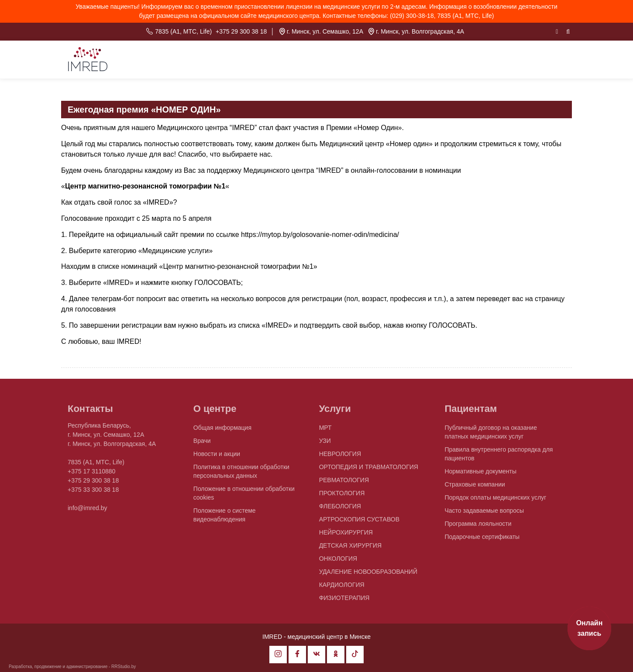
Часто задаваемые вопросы (484, 514)
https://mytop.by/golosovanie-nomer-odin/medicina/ (320, 235)
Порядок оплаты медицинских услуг (495, 501)
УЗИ (325, 444)
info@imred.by (87, 511)
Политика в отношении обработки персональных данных (241, 474)
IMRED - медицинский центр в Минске (316, 637)
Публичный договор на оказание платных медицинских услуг (490, 435)
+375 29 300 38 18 (241, 31)
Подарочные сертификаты (482, 540)
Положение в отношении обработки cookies (244, 496)
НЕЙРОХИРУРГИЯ (346, 535)
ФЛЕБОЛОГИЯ (340, 509)
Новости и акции (217, 457)
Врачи (202, 444)
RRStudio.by (124, 667)
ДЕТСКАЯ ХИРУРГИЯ (350, 549)
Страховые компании (475, 487)
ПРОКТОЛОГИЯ (342, 496)
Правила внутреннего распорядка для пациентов (499, 457)
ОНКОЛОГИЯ (338, 562)
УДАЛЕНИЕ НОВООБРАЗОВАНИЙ (368, 575)
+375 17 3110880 (91, 474)
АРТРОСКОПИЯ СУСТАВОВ (359, 522)
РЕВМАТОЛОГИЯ (344, 483)
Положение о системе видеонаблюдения (225, 518)
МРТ (325, 431)
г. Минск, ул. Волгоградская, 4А (420, 31)
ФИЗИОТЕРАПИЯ (344, 601)
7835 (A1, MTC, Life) (183, 31)
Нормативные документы (480, 474)
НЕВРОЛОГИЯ (340, 457)
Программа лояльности (478, 527)
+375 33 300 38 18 (93, 493)
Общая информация (222, 431)
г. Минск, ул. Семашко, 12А (325, 31)
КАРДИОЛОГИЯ (342, 588)
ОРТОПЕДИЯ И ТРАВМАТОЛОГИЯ (369, 470)
